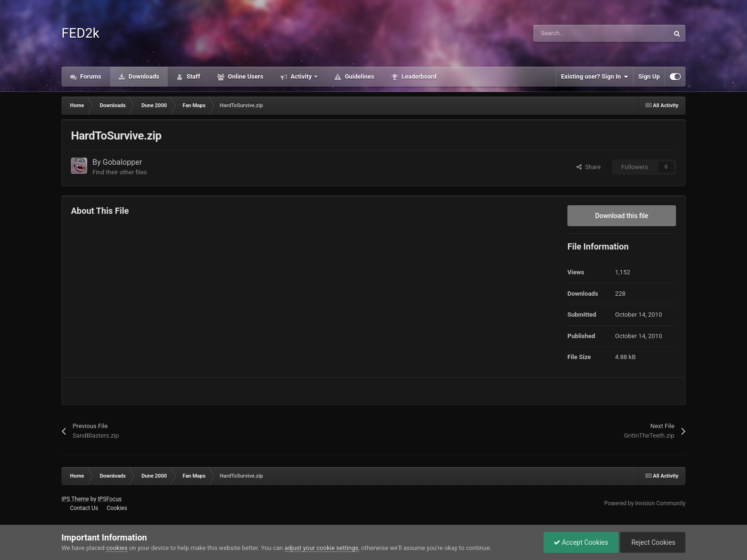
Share (589, 167)
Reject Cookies (653, 542)
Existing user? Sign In (595, 77)
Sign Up (649, 76)
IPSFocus (110, 499)
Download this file (622, 216)
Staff (192, 76)
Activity (301, 76)
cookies (117, 548)
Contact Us (84, 508)
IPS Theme (75, 499)
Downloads (143, 76)
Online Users (245, 76)
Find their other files (120, 172)
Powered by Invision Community (645, 503)
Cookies (117, 508)
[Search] (581, 33)
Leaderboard (418, 76)
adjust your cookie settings (321, 548)
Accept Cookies (581, 542)
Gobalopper (123, 162)
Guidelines (358, 76)
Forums (90, 76)
